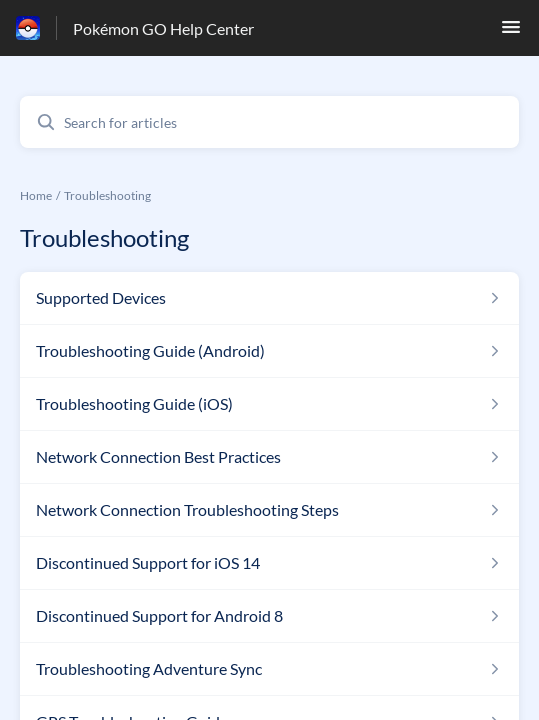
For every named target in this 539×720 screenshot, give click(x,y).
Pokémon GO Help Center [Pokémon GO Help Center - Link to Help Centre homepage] (163, 28)
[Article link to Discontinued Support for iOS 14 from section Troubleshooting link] (269, 563)
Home (36, 195)
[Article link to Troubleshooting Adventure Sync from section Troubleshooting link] (269, 669)
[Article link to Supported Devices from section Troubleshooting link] (269, 298)
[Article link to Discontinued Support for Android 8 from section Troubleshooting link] (269, 616)
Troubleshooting (107, 195)
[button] (511, 32)
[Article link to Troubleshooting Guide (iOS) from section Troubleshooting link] (269, 404)
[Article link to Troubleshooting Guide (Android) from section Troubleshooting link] (269, 351)
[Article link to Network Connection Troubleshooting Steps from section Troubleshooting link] (269, 510)
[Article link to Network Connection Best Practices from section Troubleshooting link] (269, 457)
